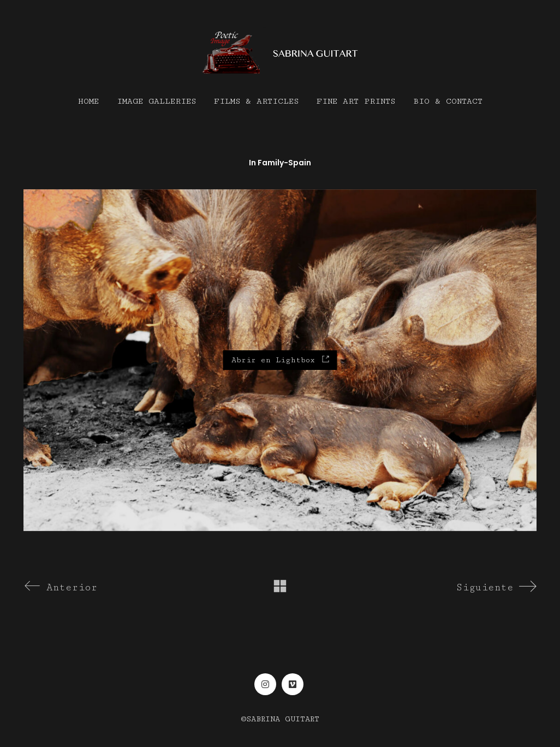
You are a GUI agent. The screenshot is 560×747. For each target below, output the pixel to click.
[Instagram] (265, 684)
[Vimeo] (293, 684)
